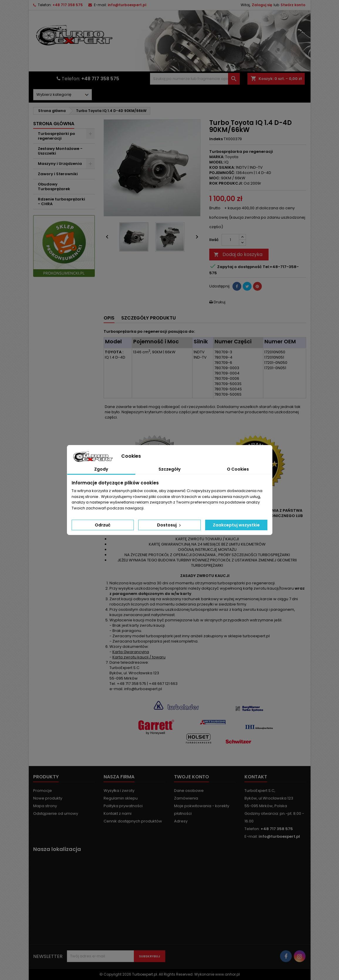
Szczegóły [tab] (169, 469)
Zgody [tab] (101, 469)
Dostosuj (169, 525)
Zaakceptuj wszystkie (236, 525)
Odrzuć (103, 525)
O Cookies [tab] (238, 469)
